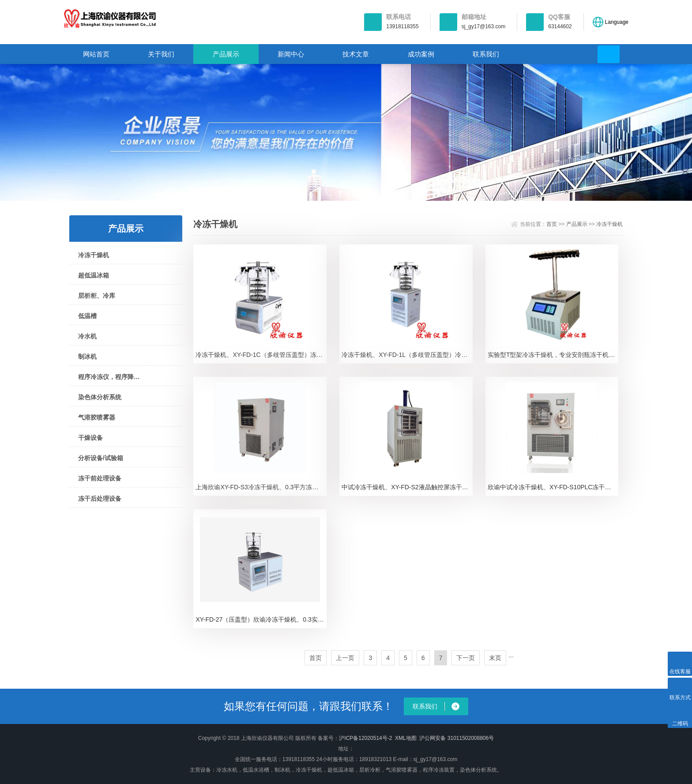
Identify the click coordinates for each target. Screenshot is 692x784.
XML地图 (406, 738)
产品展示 (226, 54)
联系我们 (486, 54)
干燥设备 (90, 438)
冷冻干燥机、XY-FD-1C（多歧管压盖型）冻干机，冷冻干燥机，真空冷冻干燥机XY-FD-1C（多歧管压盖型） (261, 355)
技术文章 (356, 54)
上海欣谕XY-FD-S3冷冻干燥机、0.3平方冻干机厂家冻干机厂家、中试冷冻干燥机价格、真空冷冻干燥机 (261, 487)
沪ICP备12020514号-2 (365, 738)
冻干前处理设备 (100, 478)
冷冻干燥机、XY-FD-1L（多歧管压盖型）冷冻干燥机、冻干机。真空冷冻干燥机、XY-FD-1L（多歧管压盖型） (407, 355)
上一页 (345, 658)
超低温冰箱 (94, 275)
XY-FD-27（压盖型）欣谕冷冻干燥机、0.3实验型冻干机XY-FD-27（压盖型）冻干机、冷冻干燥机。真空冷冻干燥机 (261, 619)
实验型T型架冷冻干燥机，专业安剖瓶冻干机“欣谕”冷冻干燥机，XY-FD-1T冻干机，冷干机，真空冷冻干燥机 (553, 355)
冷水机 (87, 336)
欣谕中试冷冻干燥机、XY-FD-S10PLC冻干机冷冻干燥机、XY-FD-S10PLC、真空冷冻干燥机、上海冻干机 (553, 487)
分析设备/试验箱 (101, 458)
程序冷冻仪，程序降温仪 (109, 377)
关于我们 (161, 54)
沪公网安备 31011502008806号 (457, 738)
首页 (552, 224)
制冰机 (87, 356)
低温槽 (87, 316)
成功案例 (421, 54)
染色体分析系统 (100, 397)
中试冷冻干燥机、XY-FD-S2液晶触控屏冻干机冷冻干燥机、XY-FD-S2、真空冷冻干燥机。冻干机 (407, 487)
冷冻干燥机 (94, 255)
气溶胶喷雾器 (97, 417)
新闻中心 (291, 54)
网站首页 (96, 54)
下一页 (466, 658)
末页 (495, 658)
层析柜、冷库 (97, 296)
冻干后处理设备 (100, 499)
